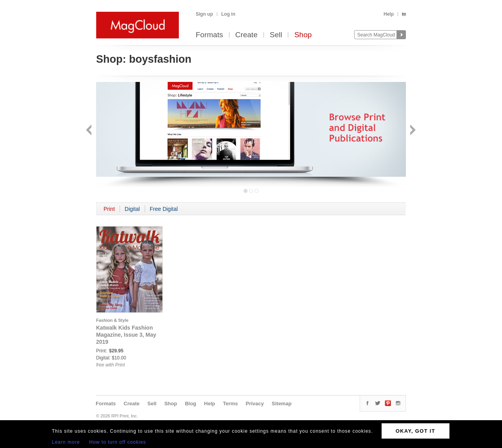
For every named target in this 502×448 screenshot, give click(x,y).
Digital (132, 209)
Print (109, 209)
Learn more (66, 442)
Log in (228, 14)
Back (90, 131)
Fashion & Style (112, 320)
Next (412, 131)
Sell (276, 35)
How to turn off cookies (118, 442)
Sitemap (282, 404)
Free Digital (164, 209)
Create (246, 35)
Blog (190, 404)
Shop (303, 35)
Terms (230, 404)
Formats (209, 35)
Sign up (204, 14)
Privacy (255, 404)
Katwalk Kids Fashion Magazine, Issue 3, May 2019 (126, 335)
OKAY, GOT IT (416, 431)
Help (389, 14)
